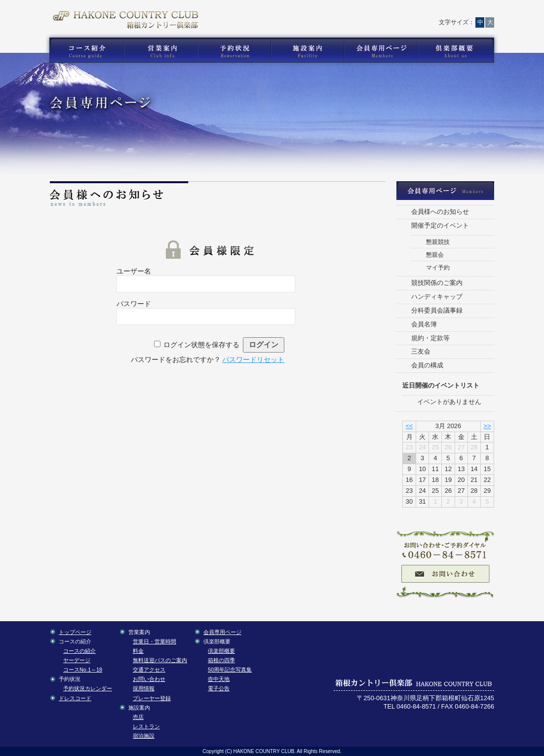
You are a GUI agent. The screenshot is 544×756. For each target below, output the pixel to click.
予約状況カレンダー (88, 688)
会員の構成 (427, 365)
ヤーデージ (77, 660)
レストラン (146, 726)
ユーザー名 (134, 271)
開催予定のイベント (440, 225)
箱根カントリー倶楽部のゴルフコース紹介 (84, 50)
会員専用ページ (222, 632)
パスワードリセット (253, 359)
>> (487, 426)
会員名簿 (424, 324)
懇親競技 (438, 242)
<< (409, 426)
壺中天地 (219, 679)
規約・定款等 (430, 338)
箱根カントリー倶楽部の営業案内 (161, 50)
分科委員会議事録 (437, 310)
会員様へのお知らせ (440, 212)
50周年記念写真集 (230, 670)
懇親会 (435, 255)
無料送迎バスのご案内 (160, 660)
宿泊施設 (144, 736)
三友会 (421, 351)
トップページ (292, 12)
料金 (138, 651)
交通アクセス (379, 12)
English (470, 12)
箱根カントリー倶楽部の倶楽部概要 (458, 50)
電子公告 (219, 688)
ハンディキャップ (437, 297)
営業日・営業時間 (155, 641)
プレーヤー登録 (152, 698)
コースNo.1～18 (83, 670)
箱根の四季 (221, 660)
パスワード (134, 304)
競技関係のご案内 (437, 283)
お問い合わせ (334, 12)
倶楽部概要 (221, 651)
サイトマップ (422, 12)
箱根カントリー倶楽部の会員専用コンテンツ (380, 50)
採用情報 (144, 688)
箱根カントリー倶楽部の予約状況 (234, 50)
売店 (138, 717)
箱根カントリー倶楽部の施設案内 (307, 50)
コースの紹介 (79, 651)
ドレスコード (75, 698)
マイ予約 (438, 267)
